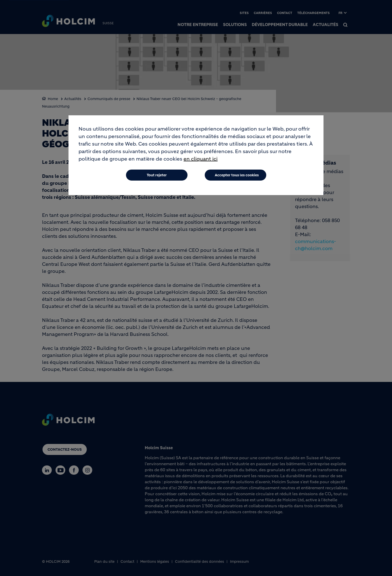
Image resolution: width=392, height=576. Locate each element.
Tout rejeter (157, 175)
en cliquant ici (200, 159)
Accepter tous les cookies (237, 175)
